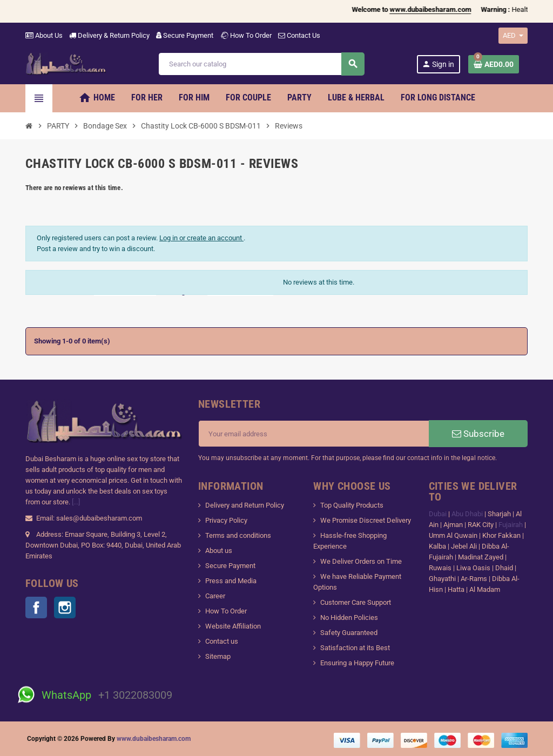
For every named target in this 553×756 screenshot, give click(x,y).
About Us (44, 35)
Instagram (65, 607)
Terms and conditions (238, 535)
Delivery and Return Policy (245, 505)
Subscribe (478, 434)
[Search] (261, 64)
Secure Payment (185, 35)
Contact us (222, 641)
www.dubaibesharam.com (154, 739)
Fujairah (511, 525)
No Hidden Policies (349, 617)
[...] (76, 502)
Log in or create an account (201, 238)
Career (215, 596)
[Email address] (314, 434)
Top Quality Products (352, 505)
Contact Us (299, 35)
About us (219, 551)
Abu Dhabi (467, 514)
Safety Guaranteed (349, 633)
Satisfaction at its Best (355, 648)
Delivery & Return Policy (109, 35)
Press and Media (231, 581)
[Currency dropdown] (513, 36)
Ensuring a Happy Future (357, 663)
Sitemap (218, 656)
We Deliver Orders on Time (361, 561)
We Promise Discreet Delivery (366, 520)
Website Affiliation (233, 626)
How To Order (246, 35)
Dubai (439, 514)
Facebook (36, 607)
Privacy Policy (226, 520)
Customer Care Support (356, 602)
